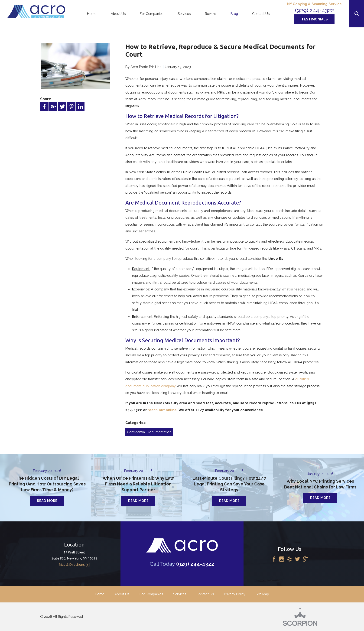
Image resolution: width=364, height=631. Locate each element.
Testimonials (315, 19)
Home (100, 594)
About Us (122, 594)
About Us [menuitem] (118, 14)
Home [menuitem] (92, 14)
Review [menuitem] (211, 14)
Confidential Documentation (149, 432)
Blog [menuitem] (234, 14)
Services (180, 594)
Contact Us (205, 594)
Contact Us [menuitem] (261, 14)
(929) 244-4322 (315, 10)
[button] (357, 14)
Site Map (262, 594)
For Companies (151, 594)
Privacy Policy (235, 594)
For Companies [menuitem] (151, 14)
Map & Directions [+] (74, 564)
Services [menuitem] (184, 14)
